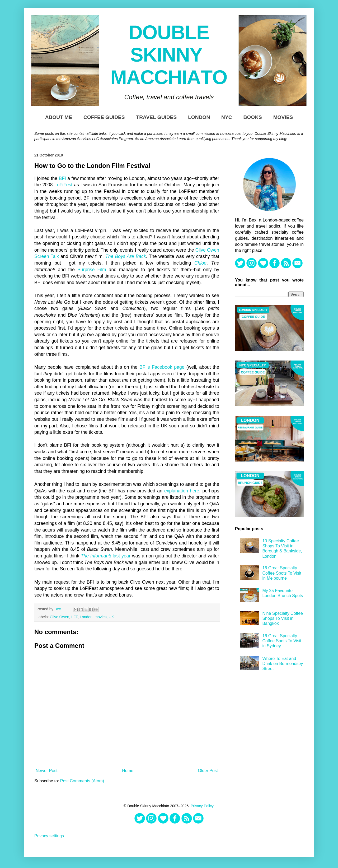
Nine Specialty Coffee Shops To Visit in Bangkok (283, 618)
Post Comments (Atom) (82, 781)
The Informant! (96, 556)
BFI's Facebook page (162, 367)
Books (252, 117)
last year (121, 556)
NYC (227, 117)
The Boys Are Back (126, 256)
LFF (74, 617)
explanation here (182, 491)
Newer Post (47, 771)
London (199, 117)
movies (101, 617)
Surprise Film (92, 270)
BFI (62, 178)
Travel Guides (156, 117)
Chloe (200, 263)
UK (111, 617)
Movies (283, 117)
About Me (59, 117)
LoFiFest (63, 185)
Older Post (208, 771)
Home (128, 771)
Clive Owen (59, 617)
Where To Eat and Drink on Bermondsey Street (283, 664)
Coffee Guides (104, 117)
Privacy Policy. (203, 806)
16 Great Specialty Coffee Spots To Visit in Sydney (282, 641)
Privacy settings (49, 836)
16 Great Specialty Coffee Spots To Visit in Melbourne (282, 573)
